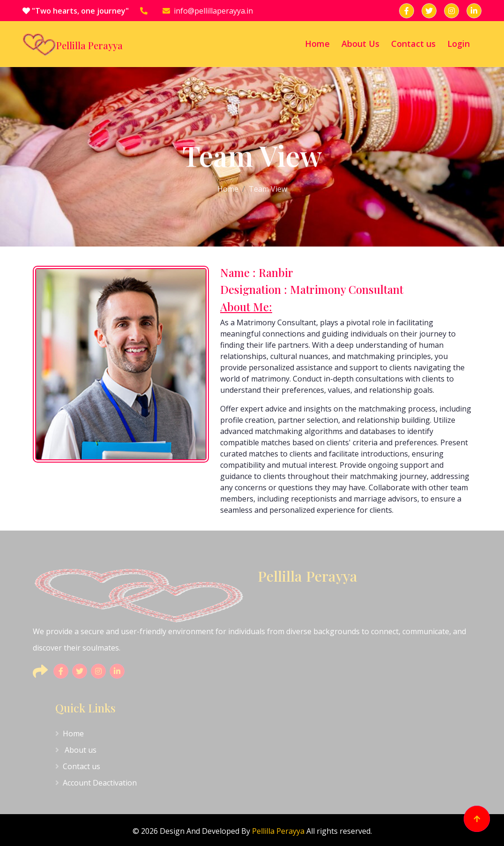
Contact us (413, 44)
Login (459, 44)
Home (317, 44)
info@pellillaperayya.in (208, 11)
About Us (360, 44)
